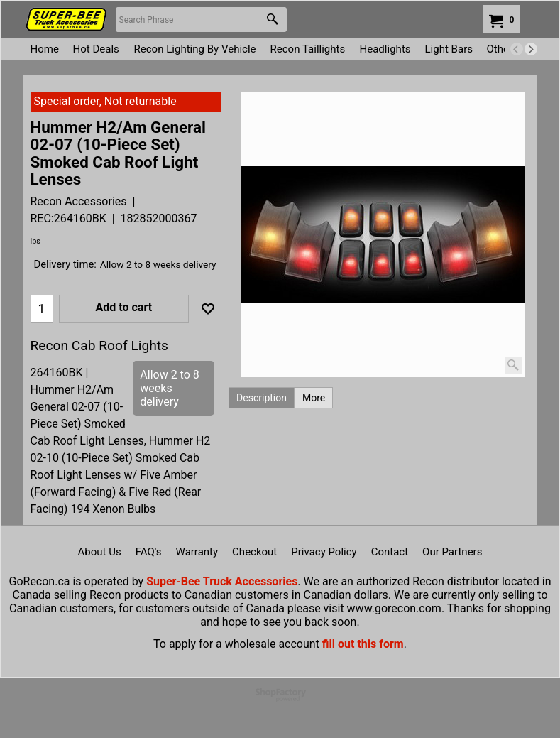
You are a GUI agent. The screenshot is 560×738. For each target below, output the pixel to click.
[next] (531, 49)
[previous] (517, 49)
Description (262, 398)
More (314, 398)
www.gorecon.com (394, 608)
